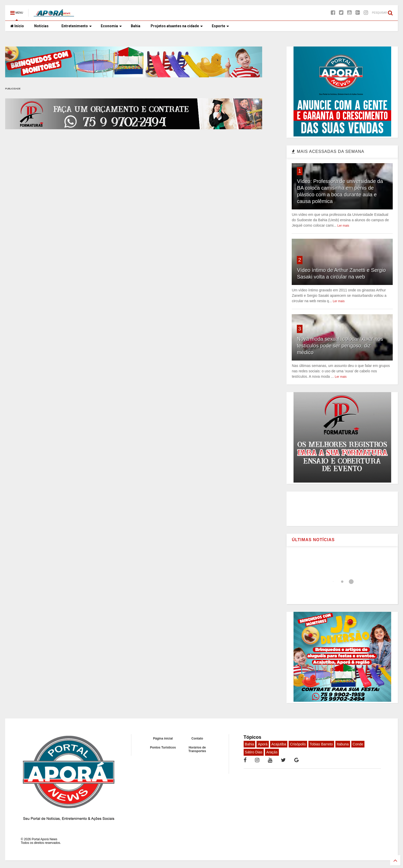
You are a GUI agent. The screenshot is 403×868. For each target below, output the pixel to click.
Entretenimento (77, 26)
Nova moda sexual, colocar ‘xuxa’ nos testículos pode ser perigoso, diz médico (340, 346)
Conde (358, 744)
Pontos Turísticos (163, 747)
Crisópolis (298, 744)
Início (17, 26)
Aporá (263, 744)
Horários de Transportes (197, 749)
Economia (111, 26)
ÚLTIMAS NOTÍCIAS (313, 540)
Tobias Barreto (321, 744)
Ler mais (343, 226)
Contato (197, 738)
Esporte (220, 26)
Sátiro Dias (254, 752)
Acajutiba (279, 744)
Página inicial (163, 738)
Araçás (272, 752)
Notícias (41, 26)
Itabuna (343, 744)
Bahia (136, 26)
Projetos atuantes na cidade (177, 26)
